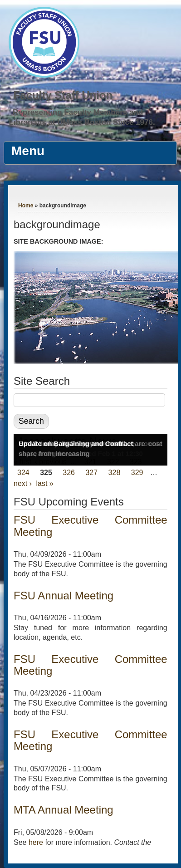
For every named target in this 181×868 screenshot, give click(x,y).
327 (91, 473)
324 (23, 473)
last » (44, 483)
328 (115, 473)
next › (23, 483)
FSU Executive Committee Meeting (90, 526)
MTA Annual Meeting (64, 810)
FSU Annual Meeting (64, 596)
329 (137, 473)
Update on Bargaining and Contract (76, 444)
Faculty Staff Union (63, 95)
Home (26, 206)
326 (69, 473)
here (36, 842)
